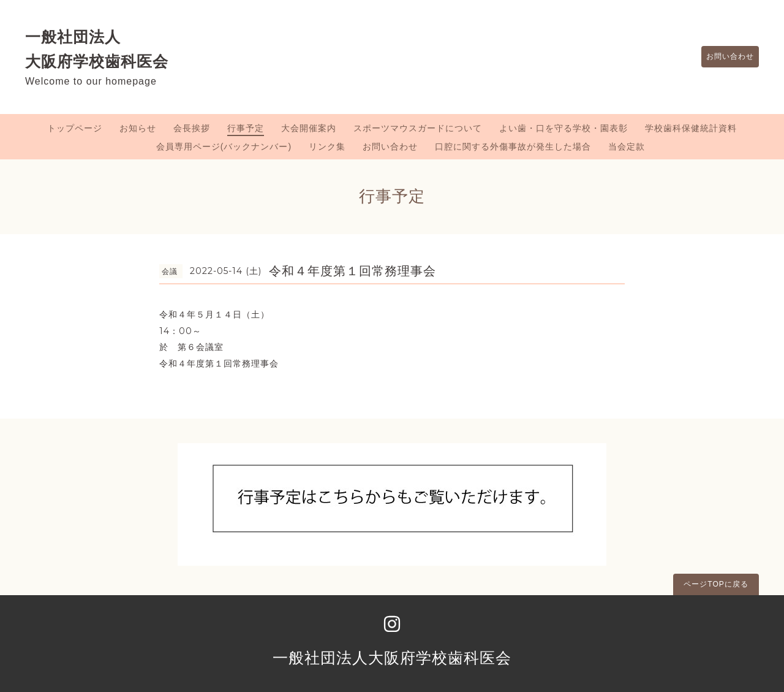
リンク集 (327, 146)
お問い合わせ (724, 57)
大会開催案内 (309, 128)
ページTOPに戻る (716, 584)
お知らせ (138, 128)
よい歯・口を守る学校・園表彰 (563, 128)
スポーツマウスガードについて (418, 128)
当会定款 (627, 146)
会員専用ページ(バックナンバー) (224, 146)
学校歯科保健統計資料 (691, 128)
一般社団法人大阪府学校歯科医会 (392, 658)
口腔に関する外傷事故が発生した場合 (513, 146)
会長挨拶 (192, 128)
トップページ (75, 128)
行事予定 (246, 128)
